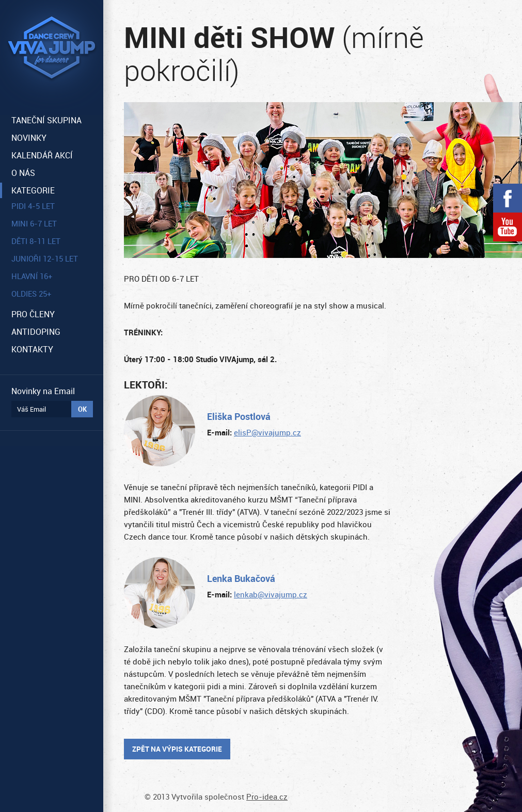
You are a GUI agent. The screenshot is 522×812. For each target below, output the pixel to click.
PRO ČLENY (33, 314)
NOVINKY (29, 138)
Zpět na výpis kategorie (177, 749)
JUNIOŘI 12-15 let (45, 258)
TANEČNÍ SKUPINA (46, 120)
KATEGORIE (33, 190)
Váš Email (31, 409)
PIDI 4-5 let (33, 206)
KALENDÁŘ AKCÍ (42, 155)
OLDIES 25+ (31, 294)
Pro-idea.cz (267, 797)
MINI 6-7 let (34, 223)
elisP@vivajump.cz (267, 432)
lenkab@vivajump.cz (271, 594)
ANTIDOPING (36, 332)
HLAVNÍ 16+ (32, 276)
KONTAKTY (32, 349)
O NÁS (23, 173)
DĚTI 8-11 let (36, 241)
